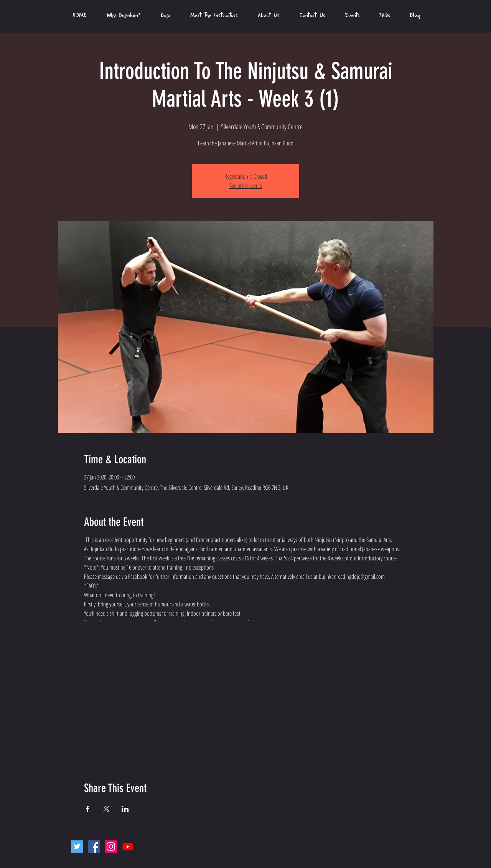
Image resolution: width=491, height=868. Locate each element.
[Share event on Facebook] (88, 809)
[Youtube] (128, 847)
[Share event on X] (106, 809)
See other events (246, 186)
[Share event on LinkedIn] (125, 809)
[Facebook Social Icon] (94, 847)
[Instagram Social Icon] (111, 847)
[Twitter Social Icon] (77, 847)
